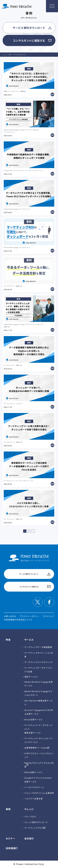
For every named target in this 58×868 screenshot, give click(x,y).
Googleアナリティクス (26, 130)
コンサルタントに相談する (29, 40)
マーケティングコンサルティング (39, 662)
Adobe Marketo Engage (11, 130)
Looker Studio (9, 171)
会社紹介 (29, 838)
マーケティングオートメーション (35, 171)
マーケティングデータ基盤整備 (38, 647)
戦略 (6, 91)
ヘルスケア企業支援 (34, 799)
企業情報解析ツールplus (36, 748)
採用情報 (11, 848)
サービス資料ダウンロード (29, 28)
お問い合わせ (10, 616)
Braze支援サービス (33, 719)
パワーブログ (30, 817)
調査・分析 (19, 286)
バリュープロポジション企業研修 (39, 793)
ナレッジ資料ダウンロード (36, 822)
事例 (8, 809)
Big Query (36, 130)
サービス (29, 640)
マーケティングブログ (34, 828)
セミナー (10, 838)
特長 (8, 640)
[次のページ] (33, 531)
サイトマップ (49, 616)
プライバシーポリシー (30, 616)
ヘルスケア (19, 404)
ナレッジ (29, 809)
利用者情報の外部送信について (18, 620)
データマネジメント (14, 91)
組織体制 (23, 91)
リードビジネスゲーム (34, 787)
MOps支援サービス (33, 772)
